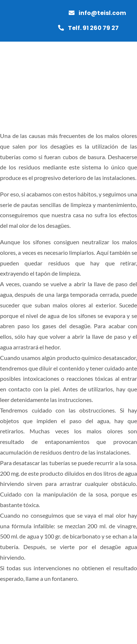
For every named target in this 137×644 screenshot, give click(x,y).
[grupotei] (26, 73)
